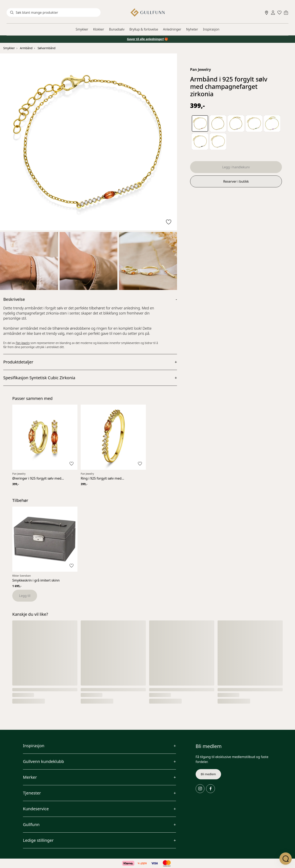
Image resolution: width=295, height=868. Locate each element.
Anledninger (172, 29)
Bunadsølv (117, 29)
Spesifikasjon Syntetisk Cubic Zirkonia (39, 378)
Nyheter (192, 29)
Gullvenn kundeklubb (43, 761)
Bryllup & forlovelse (144, 29)
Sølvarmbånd (46, 48)
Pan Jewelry (201, 69)
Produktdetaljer (18, 362)
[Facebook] (210, 789)
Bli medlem (208, 774)
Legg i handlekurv (236, 167)
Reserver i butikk (236, 181)
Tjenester (32, 793)
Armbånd (26, 48)
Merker (30, 777)
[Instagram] (200, 789)
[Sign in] (273, 13)
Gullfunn (31, 824)
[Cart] (286, 12)
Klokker (99, 29)
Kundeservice (36, 809)
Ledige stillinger (38, 840)
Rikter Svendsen (22, 576)
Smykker (82, 29)
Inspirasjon (211, 29)
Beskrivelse (14, 299)
